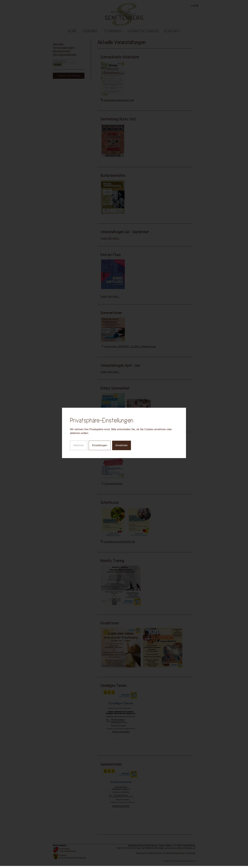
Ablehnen (79, 418)
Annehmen (122, 418)
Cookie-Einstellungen (174, 853)
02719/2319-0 (128, 848)
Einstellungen (100, 418)
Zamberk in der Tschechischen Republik (72, 857)
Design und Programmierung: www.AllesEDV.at (179, 861)
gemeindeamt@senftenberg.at (180, 848)
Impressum (141, 853)
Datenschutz (155, 853)
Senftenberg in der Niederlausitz (67, 850)
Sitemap (191, 853)
